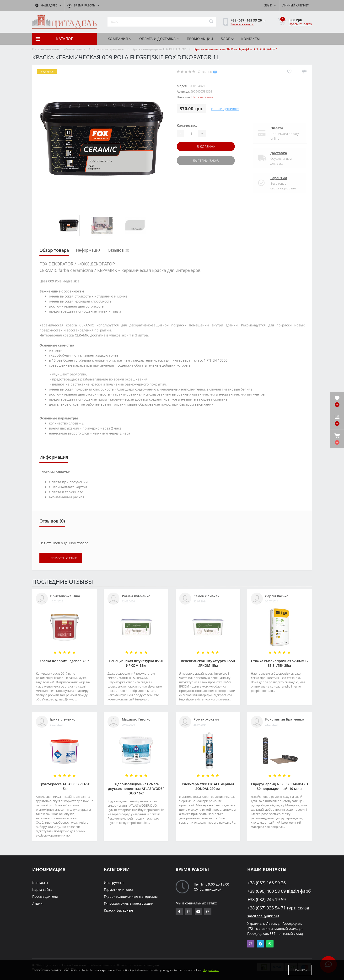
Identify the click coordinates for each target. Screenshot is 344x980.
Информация (88, 250)
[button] (337, 439)
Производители (45, 896)
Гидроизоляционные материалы (131, 896)
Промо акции (200, 39)
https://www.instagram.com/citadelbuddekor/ (208, 912)
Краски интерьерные (109, 49)
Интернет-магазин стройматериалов (59, 49)
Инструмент (114, 883)
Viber (251, 944)
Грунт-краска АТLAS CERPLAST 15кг (64, 786)
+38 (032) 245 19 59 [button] (267, 900)
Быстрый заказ (206, 161)
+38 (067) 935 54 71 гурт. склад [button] (278, 908)
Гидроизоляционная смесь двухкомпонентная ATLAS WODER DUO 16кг (136, 789)
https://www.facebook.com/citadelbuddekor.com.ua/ (179, 912)
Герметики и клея (118, 889)
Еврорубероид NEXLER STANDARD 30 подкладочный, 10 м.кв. (279, 786)
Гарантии (279, 178)
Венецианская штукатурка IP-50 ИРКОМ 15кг (136, 663)
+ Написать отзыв (61, 558)
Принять (300, 970)
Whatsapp (270, 944)
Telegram (260, 944)
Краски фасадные (118, 910)
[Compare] (304, 72)
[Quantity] (191, 133)
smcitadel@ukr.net (263, 916)
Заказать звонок (242, 24)
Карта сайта (42, 889)
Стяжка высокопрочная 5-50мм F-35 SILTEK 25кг (280, 663)
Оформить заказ (300, 24)
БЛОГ (227, 39)
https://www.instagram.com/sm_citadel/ (189, 912)
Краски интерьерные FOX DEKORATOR (159, 49)
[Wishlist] (289, 72)
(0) (215, 72)
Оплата (277, 128)
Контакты (250, 39)
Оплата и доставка (159, 39)
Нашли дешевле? (225, 109)
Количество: (187, 125)
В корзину (206, 146)
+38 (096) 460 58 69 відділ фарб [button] (279, 891)
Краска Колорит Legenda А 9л (64, 661)
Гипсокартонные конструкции (129, 903)
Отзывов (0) (118, 250)
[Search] (211, 22)
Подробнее (211, 970)
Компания (120, 39)
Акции (37, 903)
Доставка (279, 153)
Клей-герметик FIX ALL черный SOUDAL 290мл (208, 786)
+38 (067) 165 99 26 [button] (267, 883)
